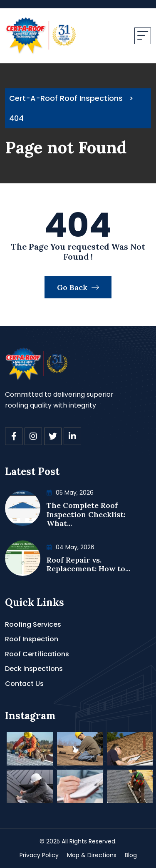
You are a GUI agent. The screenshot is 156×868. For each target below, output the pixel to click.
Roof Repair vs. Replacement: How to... (88, 564)
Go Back (78, 287)
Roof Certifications (37, 654)
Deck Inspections (34, 669)
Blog (131, 855)
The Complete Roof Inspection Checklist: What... (86, 514)
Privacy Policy (39, 855)
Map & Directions (92, 855)
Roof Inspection (32, 639)
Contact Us (24, 684)
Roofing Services (33, 624)
